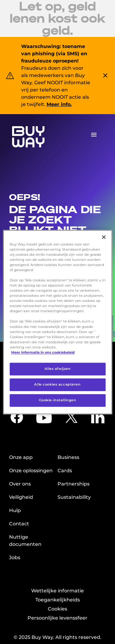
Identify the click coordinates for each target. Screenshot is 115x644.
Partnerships (74, 484)
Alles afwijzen (58, 369)
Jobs (15, 557)
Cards (65, 471)
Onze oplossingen (31, 471)
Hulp (15, 510)
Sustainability (74, 497)
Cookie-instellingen (58, 400)
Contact (19, 524)
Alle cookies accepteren (57, 384)
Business (68, 457)
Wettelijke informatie (57, 591)
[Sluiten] (104, 237)
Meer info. (59, 104)
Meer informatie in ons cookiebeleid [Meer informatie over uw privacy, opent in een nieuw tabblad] (43, 352)
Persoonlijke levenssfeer (57, 618)
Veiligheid (21, 497)
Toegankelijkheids (58, 600)
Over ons (20, 484)
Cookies (57, 609)
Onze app (21, 457)
